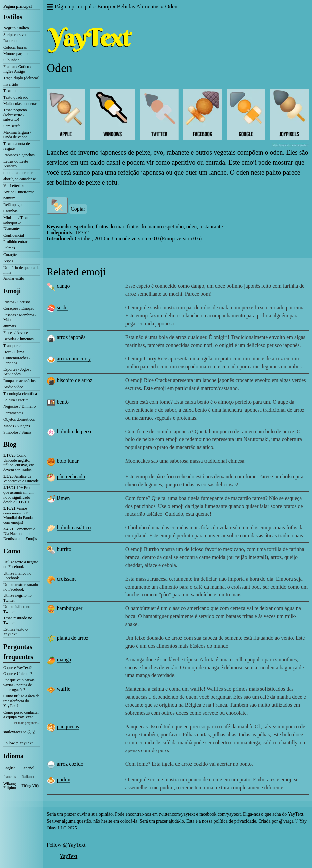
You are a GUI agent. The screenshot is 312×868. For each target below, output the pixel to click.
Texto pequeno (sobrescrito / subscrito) (15, 115)
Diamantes (12, 229)
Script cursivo (14, 35)
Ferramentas (13, 413)
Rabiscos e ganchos (19, 155)
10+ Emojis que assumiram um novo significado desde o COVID (19, 495)
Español (28, 768)
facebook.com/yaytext (220, 814)
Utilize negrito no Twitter (17, 598)
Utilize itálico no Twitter (17, 609)
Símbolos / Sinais (17, 432)
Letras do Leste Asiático (16, 164)
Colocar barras (15, 47)
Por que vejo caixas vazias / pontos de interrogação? (19, 685)
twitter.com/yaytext (177, 814)
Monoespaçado (15, 54)
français (10, 777)
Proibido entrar (15, 242)
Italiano (28, 777)
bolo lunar (68, 461)
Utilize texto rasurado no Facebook (21, 587)
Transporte (12, 346)
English (9, 768)
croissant (66, 579)
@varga (286, 821)
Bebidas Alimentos (18, 339)
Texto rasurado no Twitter (18, 620)
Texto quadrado (16, 97)
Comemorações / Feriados (17, 360)
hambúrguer (70, 608)
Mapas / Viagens (17, 426)
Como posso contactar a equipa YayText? (21, 715)
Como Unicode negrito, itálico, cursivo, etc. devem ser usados (19, 463)
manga (64, 659)
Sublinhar (11, 60)
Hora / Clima (14, 352)
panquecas (68, 726)
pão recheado (71, 476)
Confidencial (14, 235)
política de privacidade (235, 821)
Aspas (8, 261)
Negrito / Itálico (16, 28)
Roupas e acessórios (19, 381)
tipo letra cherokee (18, 173)
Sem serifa (12, 126)
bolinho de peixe (75, 431)
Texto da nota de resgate (16, 146)
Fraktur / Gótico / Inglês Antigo (17, 69)
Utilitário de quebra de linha (21, 270)
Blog (10, 444)
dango (63, 286)
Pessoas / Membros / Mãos (20, 317)
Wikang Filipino (10, 786)
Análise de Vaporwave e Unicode (21, 479)
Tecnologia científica (20, 394)
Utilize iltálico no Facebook (17, 576)
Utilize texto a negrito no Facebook (21, 564)
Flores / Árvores (16, 333)
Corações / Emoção (19, 308)
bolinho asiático (74, 528)
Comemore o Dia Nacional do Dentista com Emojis (20, 534)
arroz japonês (71, 337)
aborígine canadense (20, 179)
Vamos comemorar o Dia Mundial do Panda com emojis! (18, 515)
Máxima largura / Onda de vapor (17, 135)
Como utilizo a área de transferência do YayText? (21, 701)
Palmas (9, 248)
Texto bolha (13, 91)
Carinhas (10, 211)
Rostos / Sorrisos (17, 302)
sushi (62, 308)
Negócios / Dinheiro (19, 406)
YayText (69, 856)
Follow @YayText (18, 743)
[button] (49, 8)
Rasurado (11, 41)
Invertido (11, 84)
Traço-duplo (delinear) (21, 78)
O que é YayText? (17, 668)
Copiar (78, 209)
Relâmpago (12, 205)
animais (9, 326)
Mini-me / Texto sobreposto (16, 220)
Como (12, 551)
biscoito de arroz (75, 380)
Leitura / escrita (16, 400)
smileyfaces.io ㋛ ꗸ (19, 732)
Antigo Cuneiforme (19, 192)
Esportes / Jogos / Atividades (17, 372)
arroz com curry (74, 359)
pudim (64, 780)
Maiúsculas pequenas (20, 104)
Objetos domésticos (19, 419)
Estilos (13, 17)
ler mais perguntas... (27, 723)
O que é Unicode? (18, 674)
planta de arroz (73, 638)
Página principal (17, 6)
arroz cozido (70, 764)
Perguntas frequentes (18, 652)
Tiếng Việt (31, 786)
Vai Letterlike (14, 186)
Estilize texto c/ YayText (16, 632)
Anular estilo (14, 278)
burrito (64, 549)
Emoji (12, 291)
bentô (63, 402)
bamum (9, 198)
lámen (63, 498)
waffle (64, 689)
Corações (11, 255)
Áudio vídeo (13, 387)
